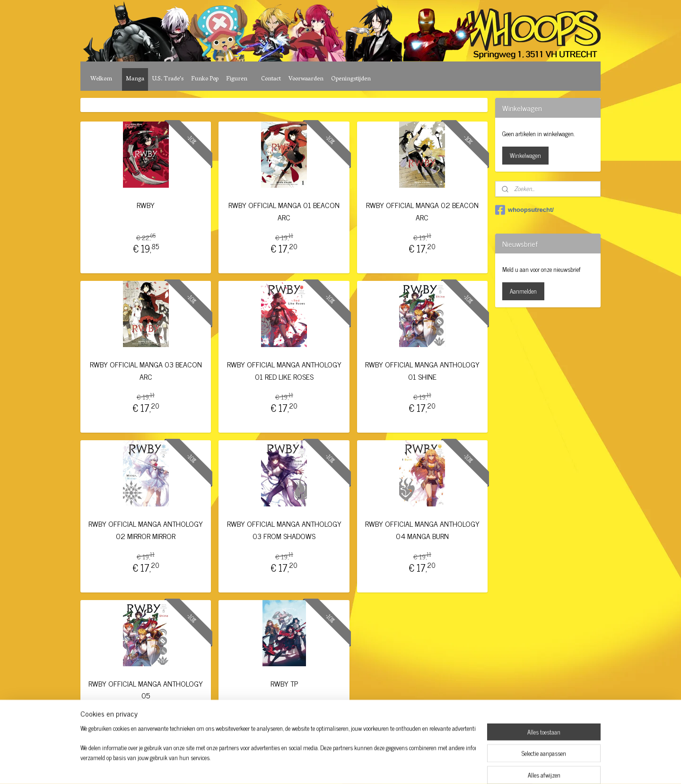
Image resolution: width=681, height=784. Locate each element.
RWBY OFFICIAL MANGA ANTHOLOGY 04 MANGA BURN (422, 530)
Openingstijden (351, 79)
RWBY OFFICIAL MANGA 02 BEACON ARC (422, 211)
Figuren (237, 79)
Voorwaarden (306, 79)
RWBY (146, 205)
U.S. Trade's (168, 79)
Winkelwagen (525, 155)
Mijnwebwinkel (418, 767)
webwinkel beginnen (354, 767)
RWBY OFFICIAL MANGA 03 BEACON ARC (146, 370)
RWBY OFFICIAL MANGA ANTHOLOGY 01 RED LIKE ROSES (284, 370)
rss (328, 767)
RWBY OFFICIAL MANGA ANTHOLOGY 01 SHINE (422, 370)
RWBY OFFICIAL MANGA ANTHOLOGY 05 (146, 690)
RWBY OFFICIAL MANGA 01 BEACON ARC (284, 211)
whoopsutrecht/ (524, 210)
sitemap (314, 767)
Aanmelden (523, 291)
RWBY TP (284, 684)
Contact (271, 79)
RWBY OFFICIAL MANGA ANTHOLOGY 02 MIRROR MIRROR (146, 530)
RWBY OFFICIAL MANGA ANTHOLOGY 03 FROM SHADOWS (284, 530)
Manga (135, 79)
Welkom (101, 79)
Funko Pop (205, 79)
